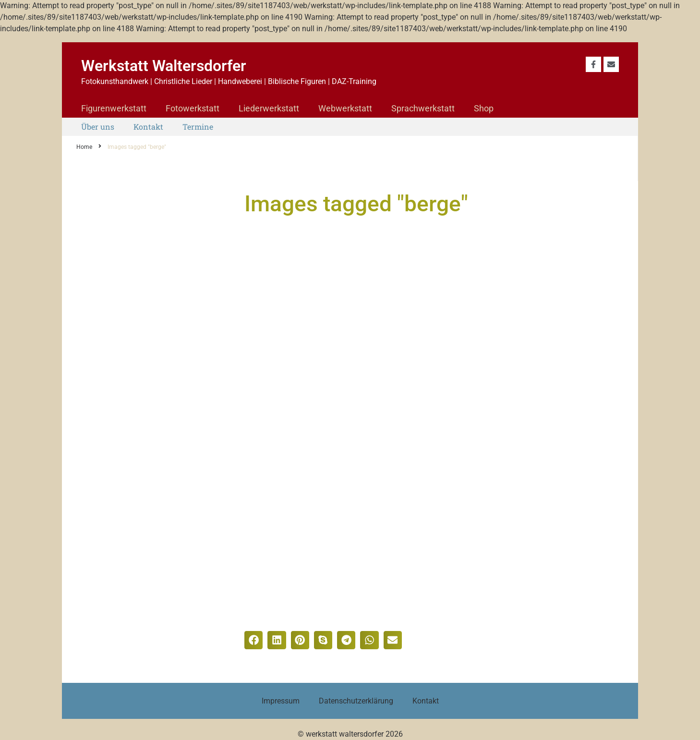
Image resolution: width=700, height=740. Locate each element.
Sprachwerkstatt (423, 108)
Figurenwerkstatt (114, 108)
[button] (253, 640)
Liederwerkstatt (269, 108)
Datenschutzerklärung (356, 701)
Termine (198, 127)
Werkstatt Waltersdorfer (164, 66)
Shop (484, 108)
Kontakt (148, 127)
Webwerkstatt (345, 108)
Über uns (98, 127)
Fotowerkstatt (193, 108)
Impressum (281, 701)
